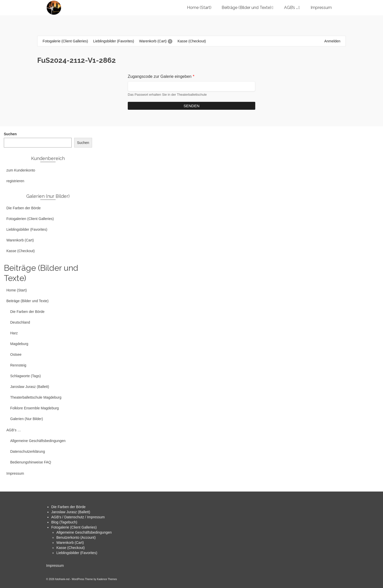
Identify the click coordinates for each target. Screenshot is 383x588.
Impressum (55, 566)
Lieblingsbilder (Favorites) (77, 553)
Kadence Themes (107, 579)
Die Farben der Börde (68, 507)
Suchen (10, 134)
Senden (192, 106)
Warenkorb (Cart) (70, 543)
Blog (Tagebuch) (64, 522)
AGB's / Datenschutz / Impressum (78, 517)
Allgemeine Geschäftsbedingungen (84, 532)
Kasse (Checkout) (71, 548)
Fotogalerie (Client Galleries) (74, 527)
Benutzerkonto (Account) (76, 537)
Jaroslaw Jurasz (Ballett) (71, 512)
